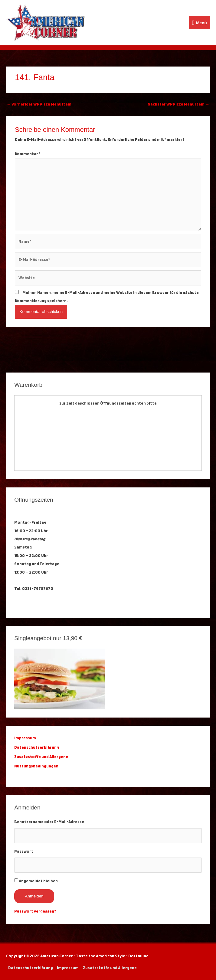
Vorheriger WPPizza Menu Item (39, 104)
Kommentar (28, 154)
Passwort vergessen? (35, 911)
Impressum (68, 968)
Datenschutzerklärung (37, 747)
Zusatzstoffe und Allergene (41, 757)
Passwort (24, 851)
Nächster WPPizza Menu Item (178, 104)
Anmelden (34, 896)
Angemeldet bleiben (38, 881)
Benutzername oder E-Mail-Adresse (49, 822)
